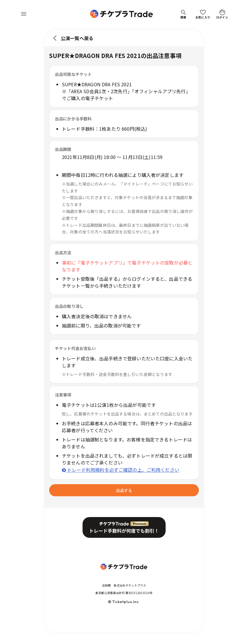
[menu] (24, 14)
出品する (124, 490)
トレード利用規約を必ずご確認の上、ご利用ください (121, 470)
